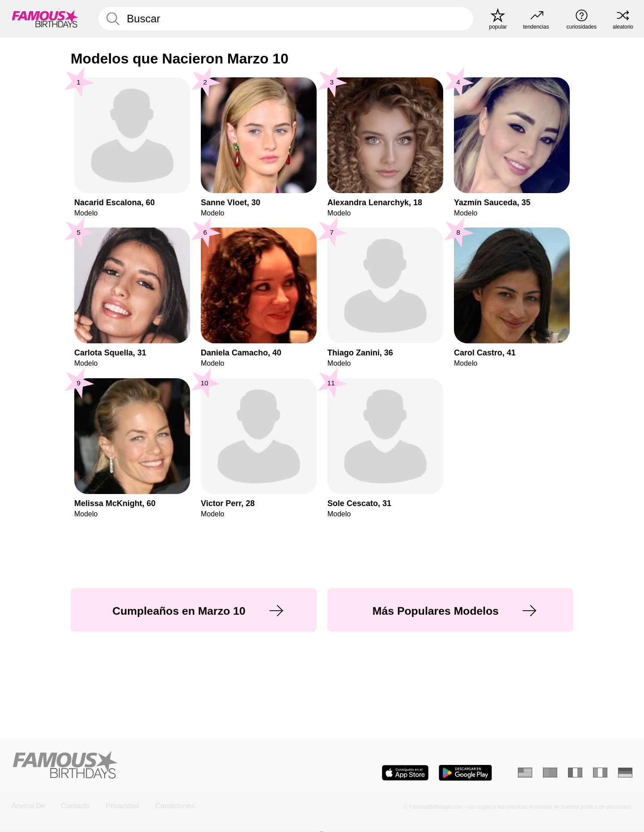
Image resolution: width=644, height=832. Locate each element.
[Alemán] (625, 773)
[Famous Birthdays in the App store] (405, 773)
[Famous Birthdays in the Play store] (465, 773)
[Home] (164, 766)
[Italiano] (600, 773)
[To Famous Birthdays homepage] (45, 19)
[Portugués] (550, 773)
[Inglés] (525, 773)
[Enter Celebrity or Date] (286, 19)
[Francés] (575, 773)
